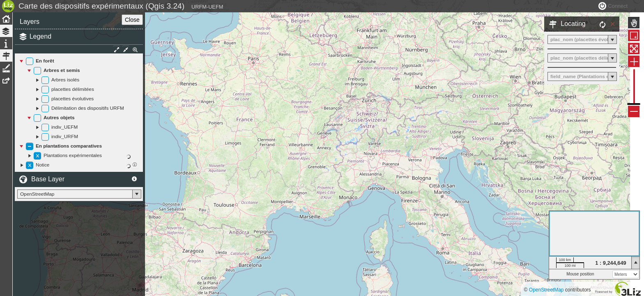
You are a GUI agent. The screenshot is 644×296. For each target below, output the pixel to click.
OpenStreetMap (546, 290)
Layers (30, 40)
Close (128, 38)
